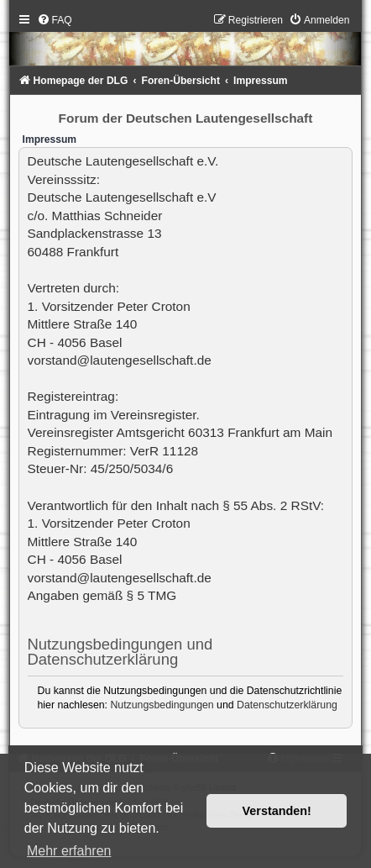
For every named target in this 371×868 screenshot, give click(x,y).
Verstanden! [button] (277, 811)
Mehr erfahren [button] (69, 851)
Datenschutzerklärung (287, 705)
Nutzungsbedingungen (162, 705)
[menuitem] (55, 20)
